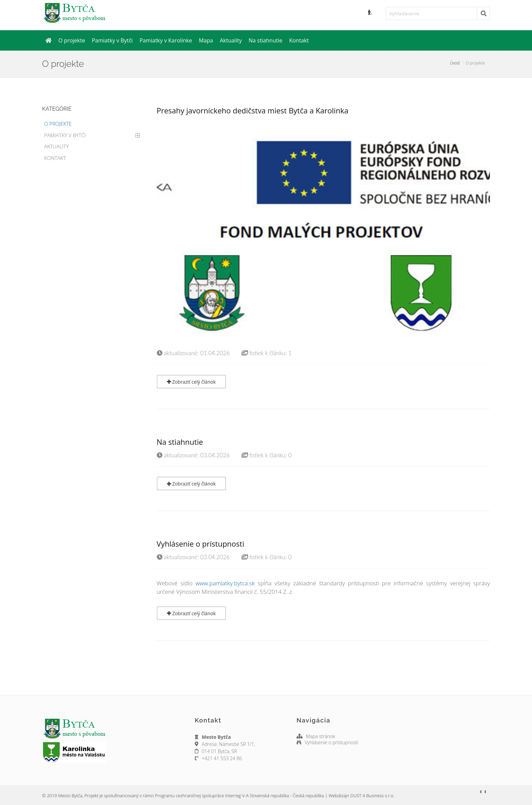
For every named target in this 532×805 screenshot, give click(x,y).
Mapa (206, 40)
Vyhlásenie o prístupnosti (201, 544)
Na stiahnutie (266, 40)
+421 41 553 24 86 (222, 758)
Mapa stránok (321, 736)
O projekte (72, 40)
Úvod (455, 63)
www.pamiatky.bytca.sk (225, 583)
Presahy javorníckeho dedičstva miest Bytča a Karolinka (253, 110)
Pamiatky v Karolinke (166, 40)
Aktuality (231, 40)
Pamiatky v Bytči (112, 40)
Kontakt (299, 40)
